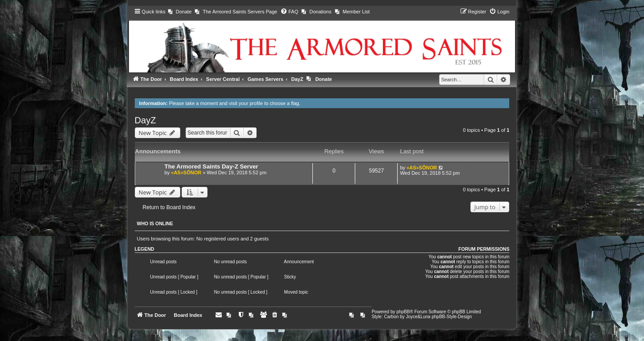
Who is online (155, 223)
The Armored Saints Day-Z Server (212, 166)
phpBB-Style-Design (452, 317)
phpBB (403, 312)
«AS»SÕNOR (186, 173)
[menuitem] (180, 12)
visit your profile (246, 103)
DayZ (145, 120)
